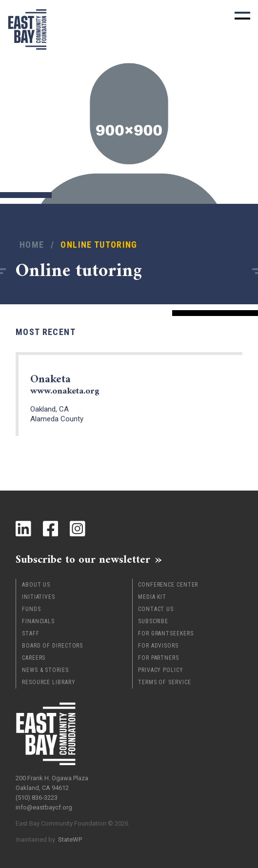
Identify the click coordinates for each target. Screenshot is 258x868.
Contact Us (156, 609)
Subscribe (153, 621)
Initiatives (39, 597)
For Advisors (158, 646)
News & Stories (45, 670)
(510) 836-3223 (37, 798)
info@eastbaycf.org (44, 807)
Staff (31, 633)
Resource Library (49, 682)
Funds (31, 609)
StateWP (70, 839)
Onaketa (65, 385)
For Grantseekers (166, 633)
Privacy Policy (161, 670)
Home (32, 245)
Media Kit (152, 597)
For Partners (159, 658)
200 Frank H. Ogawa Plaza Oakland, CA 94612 (52, 783)
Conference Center (168, 585)
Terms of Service (164, 682)
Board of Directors (52, 646)
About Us (36, 585)
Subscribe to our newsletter (83, 559)
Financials (38, 621)
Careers (34, 658)
